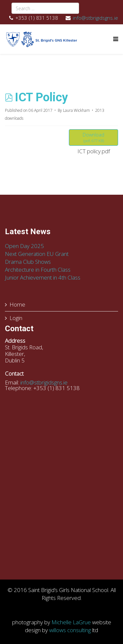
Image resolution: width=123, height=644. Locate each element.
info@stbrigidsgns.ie (95, 18)
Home (17, 304)
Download (93, 137)
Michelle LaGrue (71, 622)
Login (16, 318)
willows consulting (70, 630)
